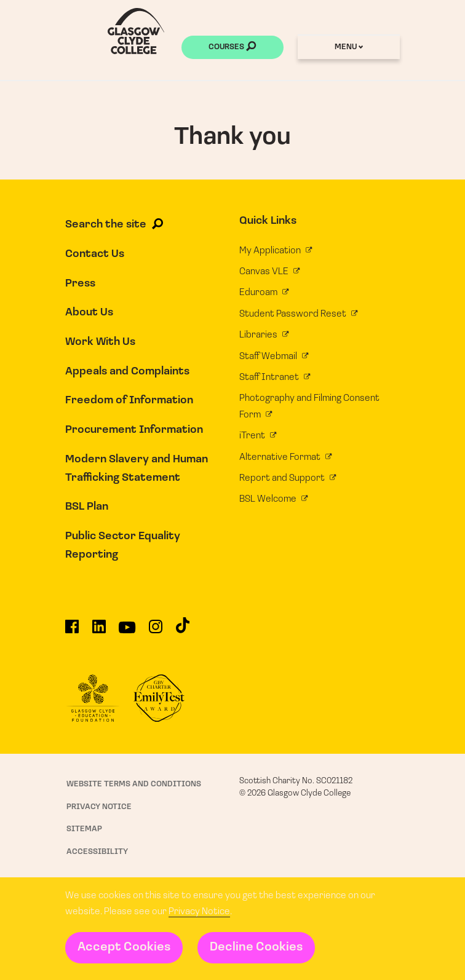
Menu (349, 47)
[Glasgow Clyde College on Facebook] (72, 631)
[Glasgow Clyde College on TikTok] (183, 630)
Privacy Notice (199, 912)
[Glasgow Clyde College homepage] (136, 31)
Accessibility (97, 852)
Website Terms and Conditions (134, 784)
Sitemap (84, 829)
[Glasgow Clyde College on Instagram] (156, 631)
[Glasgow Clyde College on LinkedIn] (99, 631)
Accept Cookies (124, 947)
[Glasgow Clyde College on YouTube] (127, 632)
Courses (232, 48)
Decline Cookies (256, 947)
